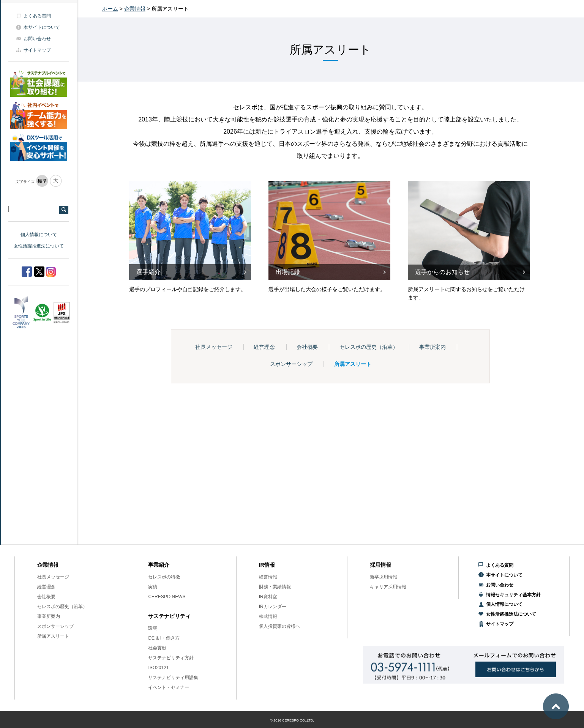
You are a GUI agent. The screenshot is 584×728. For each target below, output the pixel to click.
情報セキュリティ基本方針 (513, 595)
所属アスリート (353, 364)
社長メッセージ (214, 347)
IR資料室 (268, 597)
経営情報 (268, 577)
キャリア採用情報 (388, 587)
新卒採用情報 (384, 577)
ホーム (110, 9)
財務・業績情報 (275, 587)
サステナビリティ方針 (171, 658)
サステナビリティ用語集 (173, 678)
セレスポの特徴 (164, 577)
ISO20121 (158, 668)
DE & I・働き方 (164, 638)
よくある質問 (37, 16)
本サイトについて (42, 27)
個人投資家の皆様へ (279, 626)
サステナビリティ (169, 616)
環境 (153, 628)
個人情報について (39, 235)
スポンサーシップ (291, 364)
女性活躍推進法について (39, 246)
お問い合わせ (37, 39)
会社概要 (307, 347)
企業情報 (135, 9)
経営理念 (264, 347)
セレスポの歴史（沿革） (369, 347)
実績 (153, 587)
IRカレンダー (273, 607)
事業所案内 (432, 347)
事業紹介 (159, 565)
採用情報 (380, 565)
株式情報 (268, 616)
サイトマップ (37, 50)
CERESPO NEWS (167, 597)
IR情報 (267, 565)
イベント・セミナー (169, 687)
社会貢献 (157, 648)
